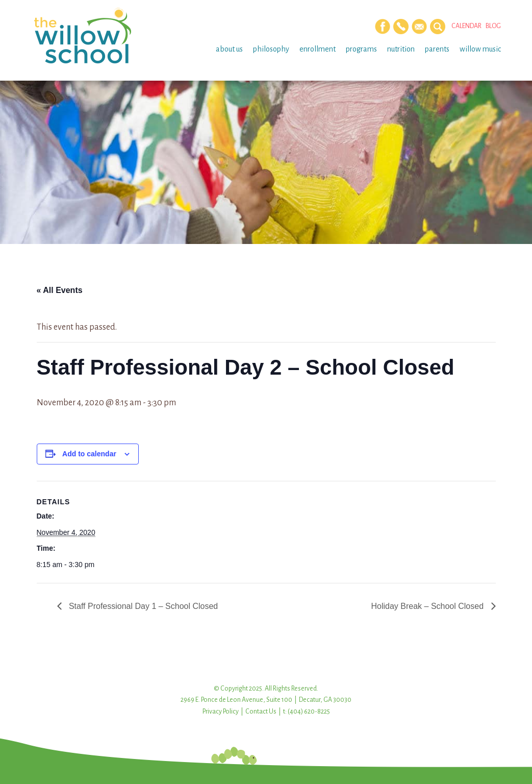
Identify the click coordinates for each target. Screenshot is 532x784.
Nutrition (401, 49)
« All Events (60, 290)
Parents (437, 49)
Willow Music (480, 49)
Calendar (466, 26)
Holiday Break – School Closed (428, 606)
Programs (361, 49)
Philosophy (271, 49)
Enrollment (318, 49)
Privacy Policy (221, 712)
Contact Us (261, 712)
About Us (229, 49)
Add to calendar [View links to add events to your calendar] (89, 454)
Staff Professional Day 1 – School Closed (143, 606)
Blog (493, 26)
